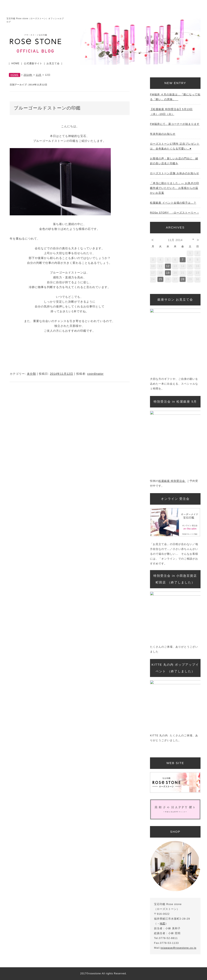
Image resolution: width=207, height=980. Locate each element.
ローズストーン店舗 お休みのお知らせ (175, 173)
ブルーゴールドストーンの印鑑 (47, 108)
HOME (16, 63)
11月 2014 (175, 240)
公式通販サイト (33, 63)
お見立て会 (53, 63)
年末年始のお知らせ (163, 134)
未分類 (31, 374)
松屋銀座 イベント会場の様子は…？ (173, 203)
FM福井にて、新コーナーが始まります (175, 124)
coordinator (95, 374)
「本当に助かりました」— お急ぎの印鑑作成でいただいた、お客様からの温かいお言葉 (175, 188)
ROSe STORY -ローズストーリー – (174, 213)
